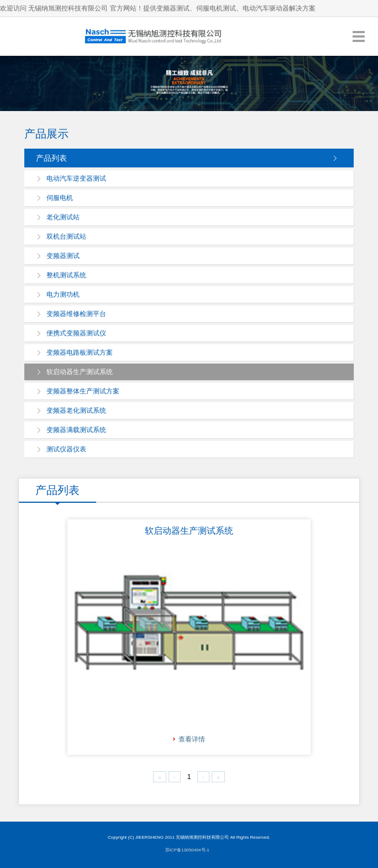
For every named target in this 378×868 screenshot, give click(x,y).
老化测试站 (63, 217)
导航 (359, 36)
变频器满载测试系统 (76, 430)
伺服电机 (60, 198)
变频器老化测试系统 (76, 411)
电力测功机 (63, 294)
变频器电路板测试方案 (80, 353)
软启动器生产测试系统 (80, 372)
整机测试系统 (66, 275)
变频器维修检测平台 (76, 314)
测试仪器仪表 (66, 449)
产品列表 (51, 158)
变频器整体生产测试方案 (83, 391)
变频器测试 (63, 256)
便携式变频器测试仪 (76, 333)
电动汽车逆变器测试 (76, 178)
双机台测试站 (66, 236)
